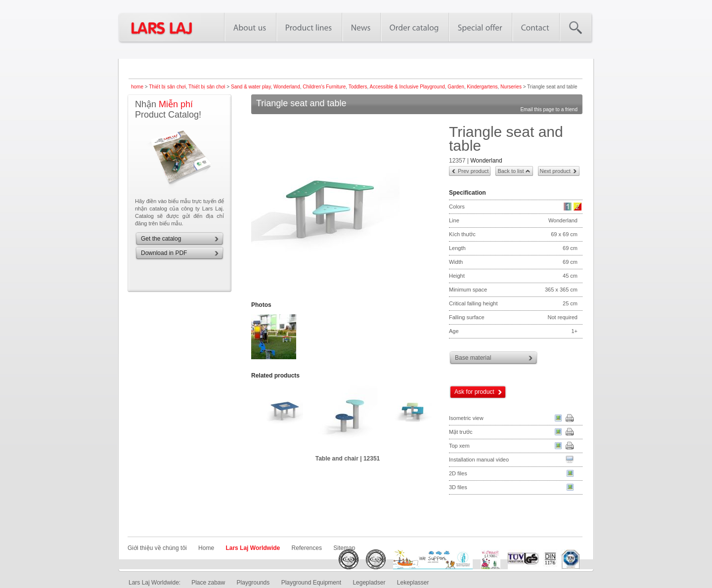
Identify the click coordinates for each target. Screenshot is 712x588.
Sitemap (344, 548)
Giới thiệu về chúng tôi (157, 548)
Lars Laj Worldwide (253, 548)
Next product (555, 171)
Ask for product (474, 392)
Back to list (511, 171)
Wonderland (287, 87)
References (307, 548)
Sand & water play (251, 87)
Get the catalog (161, 239)
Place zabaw (208, 583)
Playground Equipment (311, 583)
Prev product (473, 171)
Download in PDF (164, 253)
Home (206, 548)
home (137, 87)
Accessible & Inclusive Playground (407, 87)
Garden (456, 87)
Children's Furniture (324, 87)
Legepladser (369, 583)
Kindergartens (482, 87)
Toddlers (358, 87)
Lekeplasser (413, 583)
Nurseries (511, 87)
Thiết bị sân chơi (167, 87)
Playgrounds (253, 583)
